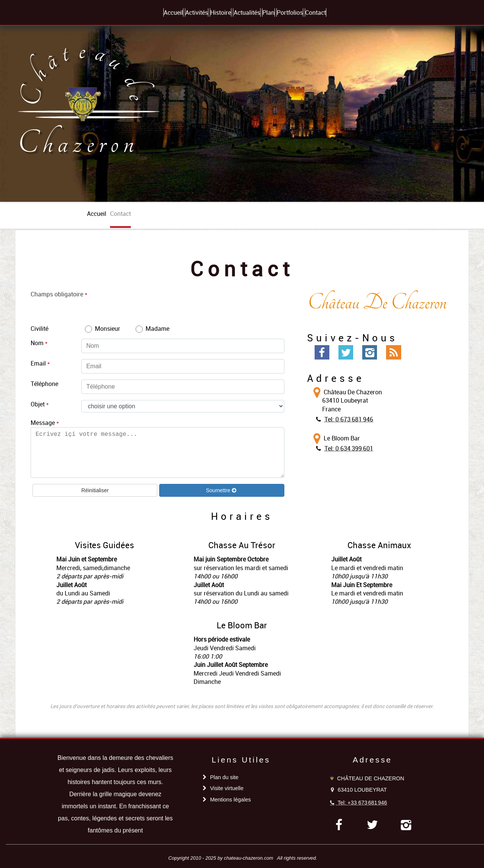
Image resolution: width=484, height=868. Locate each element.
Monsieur (102, 329)
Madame (152, 329)
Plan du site (224, 777)
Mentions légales (230, 800)
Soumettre (218, 490)
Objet (38, 404)
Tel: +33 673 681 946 (362, 803)
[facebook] (339, 825)
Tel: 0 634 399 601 (349, 448)
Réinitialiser (95, 490)
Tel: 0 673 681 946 (349, 419)
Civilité (40, 329)
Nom (37, 343)
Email (38, 363)
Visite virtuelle (227, 788)
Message (43, 423)
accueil (97, 214)
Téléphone (44, 384)
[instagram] (406, 825)
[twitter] (373, 825)
